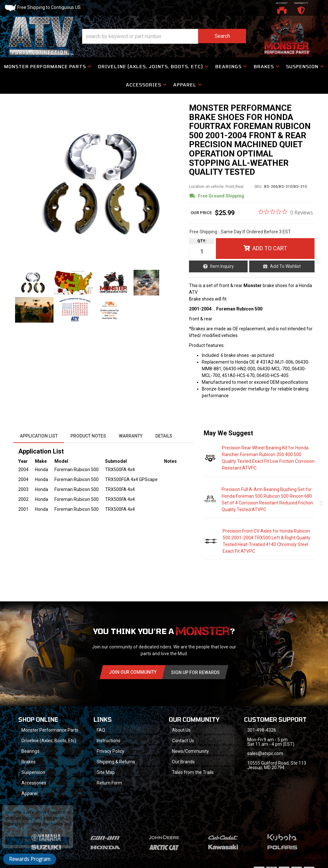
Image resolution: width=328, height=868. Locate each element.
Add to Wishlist (285, 266)
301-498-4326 (262, 730)
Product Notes (88, 436)
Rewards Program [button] (30, 859)
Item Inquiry (222, 266)
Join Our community (133, 672)
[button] (164, 36)
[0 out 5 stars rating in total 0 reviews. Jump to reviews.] (286, 212)
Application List (39, 436)
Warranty (131, 436)
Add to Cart (270, 248)
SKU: (258, 187)
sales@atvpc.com (265, 753)
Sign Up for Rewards (195, 672)
